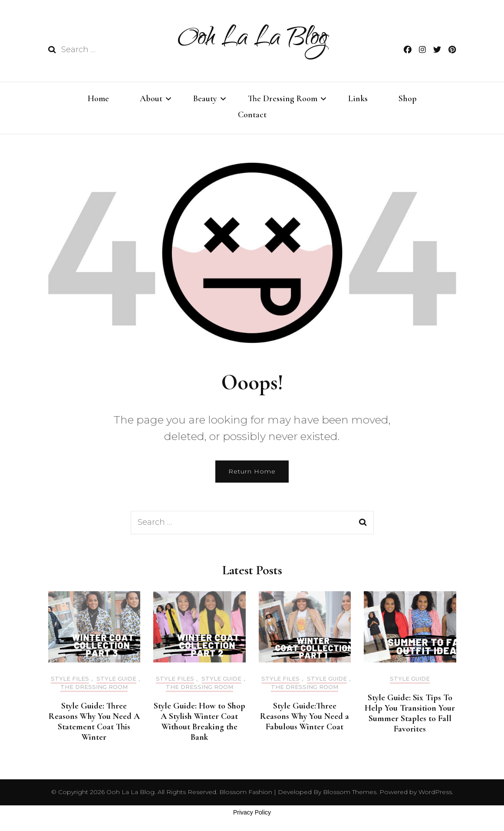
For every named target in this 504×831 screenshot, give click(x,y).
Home (98, 99)
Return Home (252, 471)
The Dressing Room (283, 99)
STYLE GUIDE (116, 679)
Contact (252, 115)
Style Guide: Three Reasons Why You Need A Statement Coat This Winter (94, 722)
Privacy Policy (252, 812)
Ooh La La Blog (252, 40)
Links (358, 99)
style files (70, 679)
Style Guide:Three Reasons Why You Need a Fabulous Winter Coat (305, 716)
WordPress (435, 792)
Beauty (205, 99)
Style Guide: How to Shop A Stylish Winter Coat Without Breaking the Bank (199, 722)
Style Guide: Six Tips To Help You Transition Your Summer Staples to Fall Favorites (410, 713)
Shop (408, 99)
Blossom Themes (349, 792)
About (151, 99)
